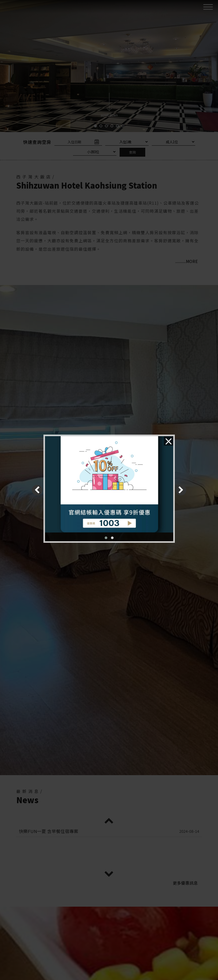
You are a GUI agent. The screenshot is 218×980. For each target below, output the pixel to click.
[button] (106, 538)
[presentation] (37, 490)
